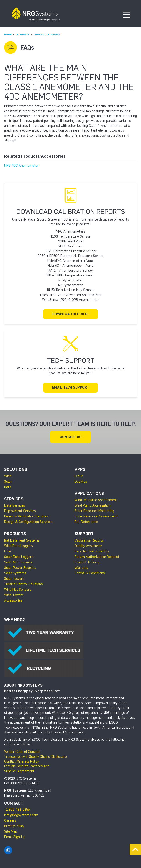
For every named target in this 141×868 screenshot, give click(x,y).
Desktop (81, 482)
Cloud (79, 476)
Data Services (15, 505)
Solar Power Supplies (20, 568)
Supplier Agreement (19, 771)
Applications (89, 494)
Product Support (47, 35)
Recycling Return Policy (92, 551)
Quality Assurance (88, 546)
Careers (10, 820)
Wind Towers (14, 595)
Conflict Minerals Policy (21, 761)
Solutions (16, 469)
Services (14, 499)
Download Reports (70, 314)
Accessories (13, 600)
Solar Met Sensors (18, 562)
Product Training (87, 562)
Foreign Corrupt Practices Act (26, 766)
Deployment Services (20, 511)
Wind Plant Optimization (93, 505)
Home (8, 35)
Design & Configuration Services (28, 522)
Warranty (82, 568)
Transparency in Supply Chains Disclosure (35, 757)
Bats (8, 487)
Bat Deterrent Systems (22, 540)
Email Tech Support (71, 387)
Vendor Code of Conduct (22, 752)
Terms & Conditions (90, 573)
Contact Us (71, 437)
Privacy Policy (14, 826)
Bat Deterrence (86, 522)
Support (23, 35)
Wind (8, 476)
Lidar (8, 551)
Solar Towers (14, 579)
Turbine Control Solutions (23, 584)
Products (15, 534)
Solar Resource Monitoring (94, 511)
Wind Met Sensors (18, 590)
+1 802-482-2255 (17, 810)
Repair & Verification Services (26, 516)
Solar (8, 482)
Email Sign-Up (15, 837)
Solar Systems (15, 573)
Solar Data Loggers (19, 557)
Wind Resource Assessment (96, 500)
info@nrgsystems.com (21, 815)
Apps (80, 469)
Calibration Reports (89, 540)
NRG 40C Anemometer (21, 166)
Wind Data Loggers (18, 546)
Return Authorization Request (97, 557)
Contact (14, 803)
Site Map (11, 831)
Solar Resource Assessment (96, 516)
